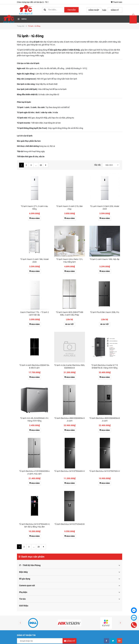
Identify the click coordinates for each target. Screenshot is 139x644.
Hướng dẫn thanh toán (83, 526)
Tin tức (22, 384)
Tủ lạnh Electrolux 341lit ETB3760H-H (105, 287)
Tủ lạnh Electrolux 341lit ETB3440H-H (69, 287)
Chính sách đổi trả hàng (29, 534)
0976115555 (29, 568)
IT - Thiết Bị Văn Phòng (30, 350)
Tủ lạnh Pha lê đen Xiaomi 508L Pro (105, 220)
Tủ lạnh (20, 50)
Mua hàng (34, 188)
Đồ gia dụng (25, 364)
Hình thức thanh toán (28, 526)
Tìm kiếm (71, 10)
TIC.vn (52, 45)
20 (41, 165)
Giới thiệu (24, 391)
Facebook (76, 562)
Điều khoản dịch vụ (81, 534)
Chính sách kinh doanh (28, 537)
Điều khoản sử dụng (27, 522)
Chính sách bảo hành (28, 541)
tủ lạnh (28, 102)
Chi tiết (70, 232)
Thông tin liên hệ (81, 537)
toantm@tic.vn (29, 574)
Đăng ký (115, 10)
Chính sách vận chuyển (28, 530)
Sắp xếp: (98, 165)
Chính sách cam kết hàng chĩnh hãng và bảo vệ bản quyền (42, 549)
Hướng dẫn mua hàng (83, 522)
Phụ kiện (23, 377)
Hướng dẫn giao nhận (83, 530)
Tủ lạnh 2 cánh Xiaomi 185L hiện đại (105, 198)
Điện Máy (23, 357)
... (36, 165)
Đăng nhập (94, 10)
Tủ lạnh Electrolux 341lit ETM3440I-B (69, 309)
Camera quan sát (27, 370)
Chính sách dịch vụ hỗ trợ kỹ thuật (33, 545)
